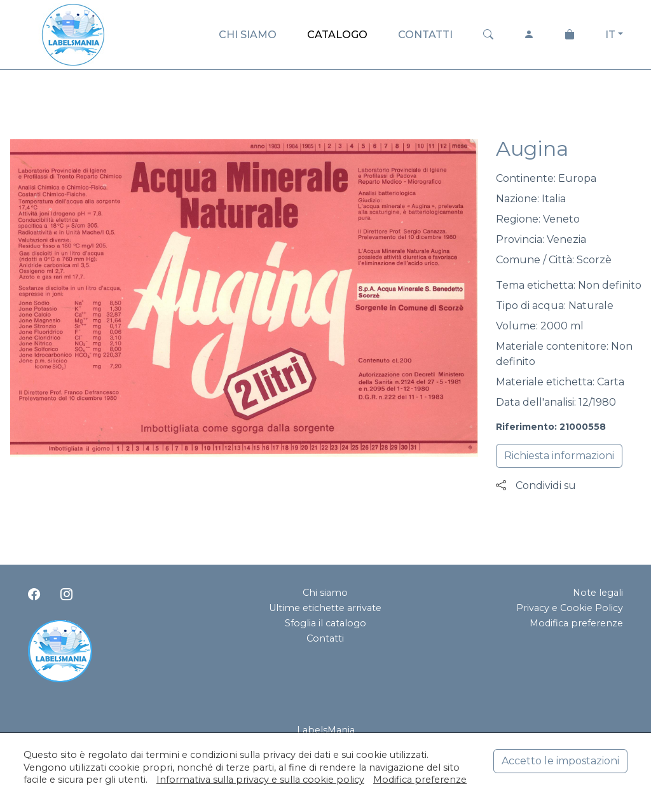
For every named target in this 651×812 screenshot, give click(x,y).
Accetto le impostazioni (560, 761)
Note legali (598, 593)
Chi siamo (325, 593)
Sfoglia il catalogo (325, 623)
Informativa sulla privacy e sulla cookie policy (260, 780)
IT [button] (610, 35)
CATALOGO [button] (337, 35)
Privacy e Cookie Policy (570, 608)
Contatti (325, 638)
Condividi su (536, 485)
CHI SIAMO (248, 35)
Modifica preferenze (576, 623)
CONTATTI (425, 35)
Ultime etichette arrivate (325, 608)
